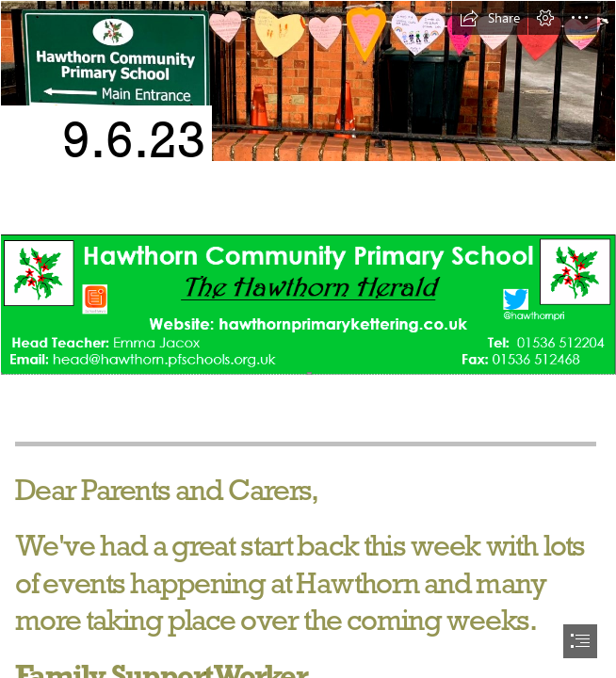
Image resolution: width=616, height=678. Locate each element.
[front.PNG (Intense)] (308, 304)
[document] (308, 339)
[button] (490, 18)
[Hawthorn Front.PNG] (308, 113)
